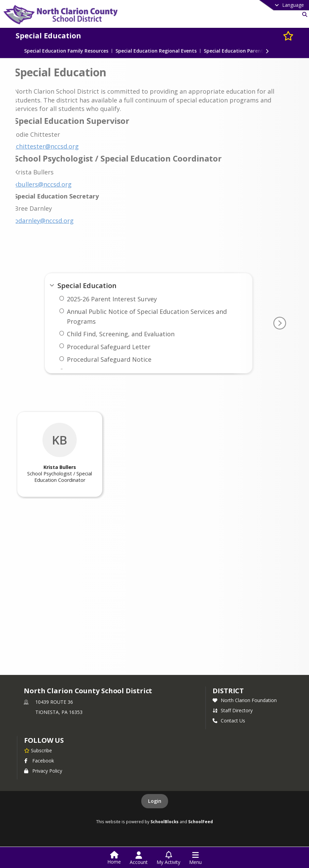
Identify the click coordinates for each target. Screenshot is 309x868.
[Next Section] (267, 51)
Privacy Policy (43, 771)
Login (155, 801)
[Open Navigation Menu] (195, 858)
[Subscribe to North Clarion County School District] (38, 750)
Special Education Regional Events (156, 51)
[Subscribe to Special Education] (288, 35)
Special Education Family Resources (66, 51)
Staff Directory (233, 710)
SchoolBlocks (165, 822)
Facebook (39, 761)
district (228, 691)
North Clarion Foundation (245, 700)
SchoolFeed (201, 822)
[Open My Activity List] (168, 858)
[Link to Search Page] (303, 14)
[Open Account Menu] (139, 858)
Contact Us (229, 721)
